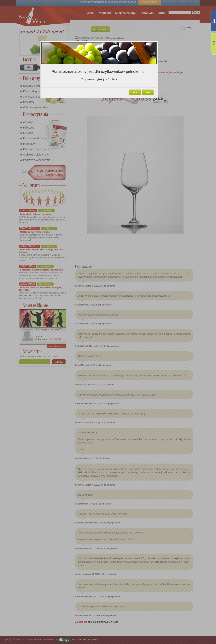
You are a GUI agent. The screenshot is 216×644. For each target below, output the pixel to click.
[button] (154, 53)
